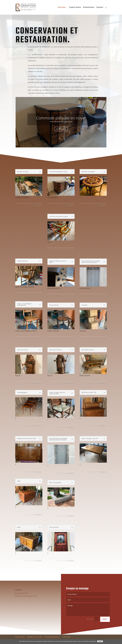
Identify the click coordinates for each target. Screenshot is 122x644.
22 (75, 144)
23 (77, 144)
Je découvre (61, 129)
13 (62, 144)
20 (73, 144)
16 (67, 144)
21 (74, 144)
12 (61, 144)
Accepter (100, 641)
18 (70, 144)
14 (64, 144)
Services (62, 8)
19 (71, 144)
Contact (100, 8)
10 (58, 144)
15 (65, 144)
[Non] (120, 642)
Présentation (89, 8)
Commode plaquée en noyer (61, 118)
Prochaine (38, 205)
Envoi (105, 624)
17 (68, 144)
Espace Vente (75, 8)
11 (60, 144)
